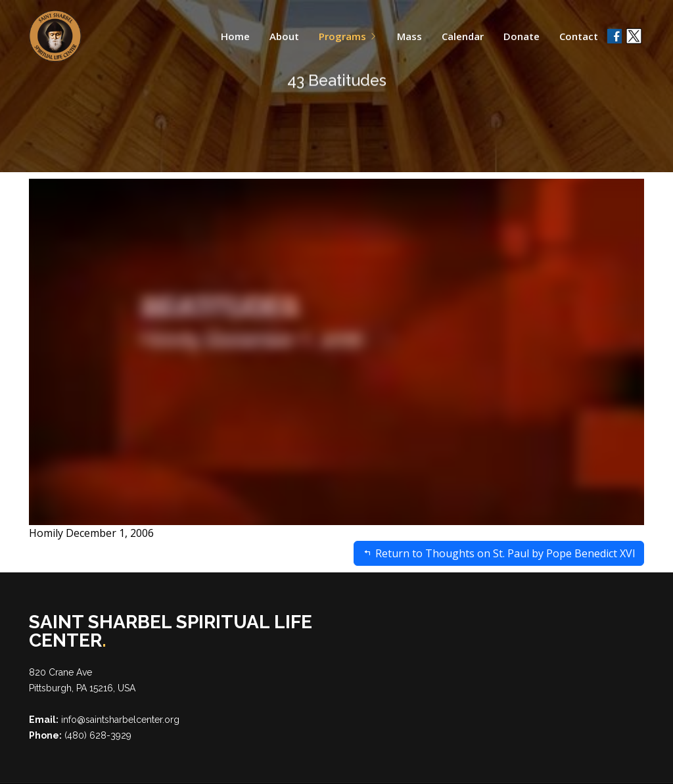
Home (235, 36)
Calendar (463, 36)
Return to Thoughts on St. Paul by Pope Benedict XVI (499, 553)
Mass (409, 36)
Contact (579, 36)
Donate (522, 36)
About (284, 36)
